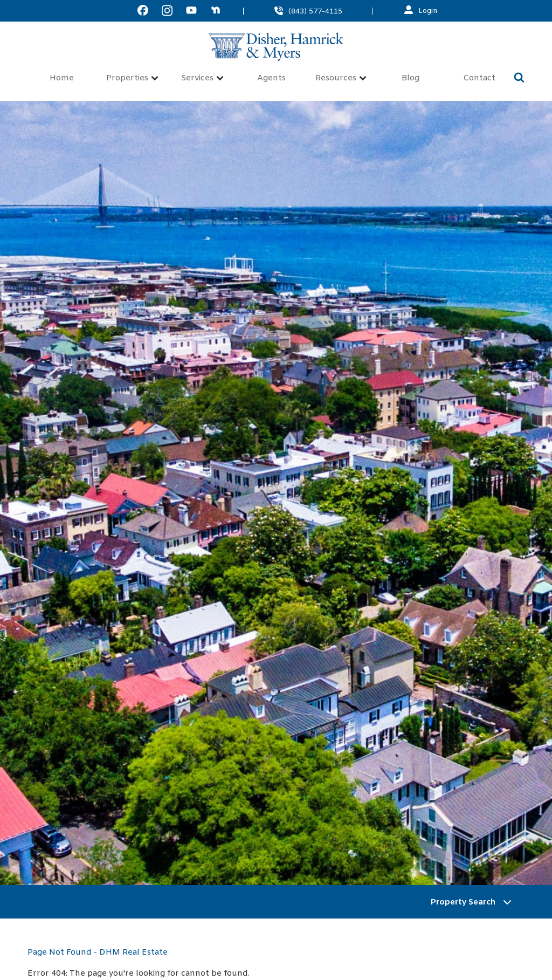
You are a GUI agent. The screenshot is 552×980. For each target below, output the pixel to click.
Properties (132, 78)
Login (428, 11)
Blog (410, 78)
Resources (341, 78)
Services (202, 78)
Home (62, 78)
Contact (479, 78)
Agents (271, 78)
